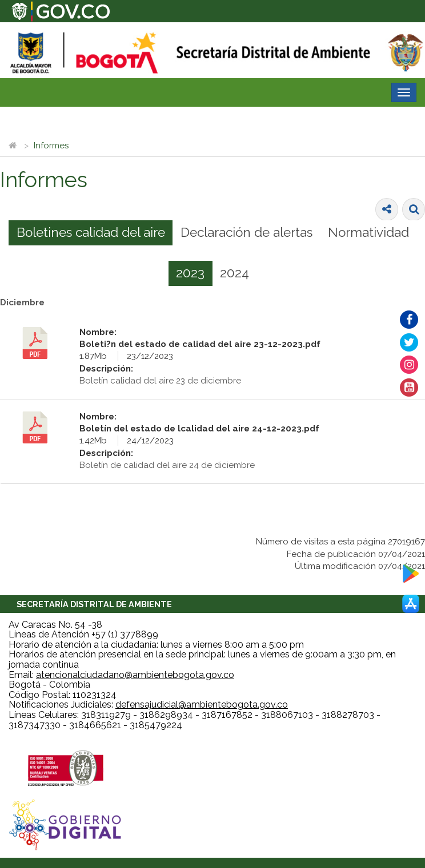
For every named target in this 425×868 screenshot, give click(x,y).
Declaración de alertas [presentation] (246, 232)
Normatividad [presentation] (368, 232)
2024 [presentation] (234, 273)
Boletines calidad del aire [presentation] (91, 232)
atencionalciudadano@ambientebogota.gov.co (135, 675)
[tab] (91, 233)
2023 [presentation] (190, 273)
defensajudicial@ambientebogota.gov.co (202, 705)
